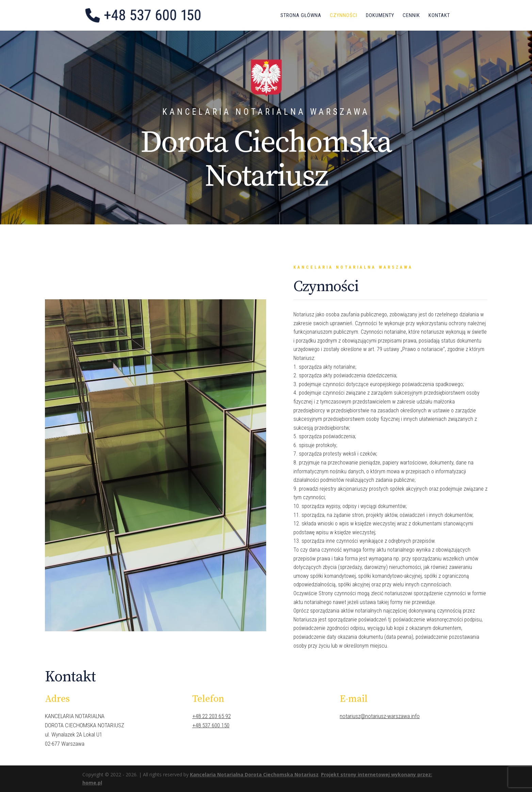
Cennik (411, 16)
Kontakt (439, 16)
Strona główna (301, 16)
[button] (11, 10)
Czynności (344, 16)
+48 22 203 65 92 (212, 716)
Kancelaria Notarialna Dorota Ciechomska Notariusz (254, 774)
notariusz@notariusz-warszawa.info (380, 716)
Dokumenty (380, 16)
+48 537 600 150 (211, 725)
